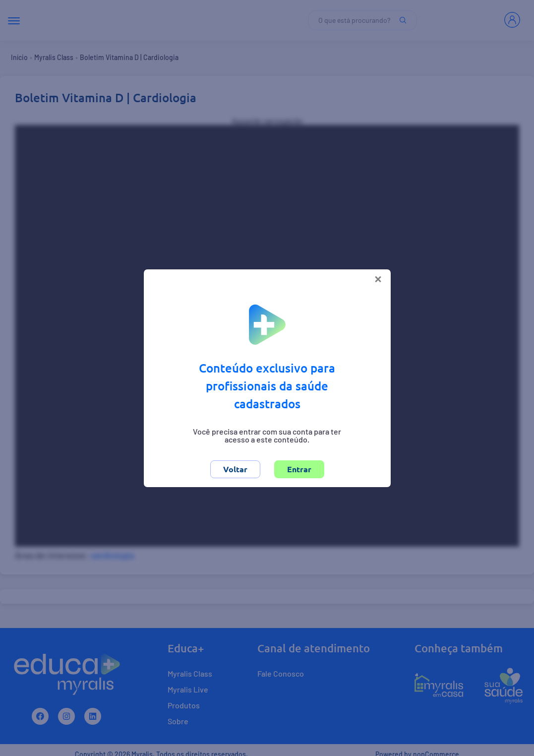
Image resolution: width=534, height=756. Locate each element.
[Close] (378, 278)
